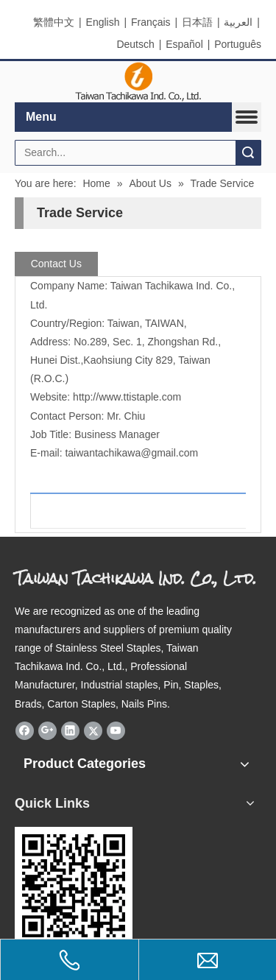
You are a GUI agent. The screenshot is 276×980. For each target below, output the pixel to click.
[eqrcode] (74, 886)
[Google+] (47, 731)
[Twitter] (93, 731)
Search (248, 153)
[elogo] (138, 82)
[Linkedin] (70, 731)
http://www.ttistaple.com (127, 397)
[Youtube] (116, 731)
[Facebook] (25, 731)
